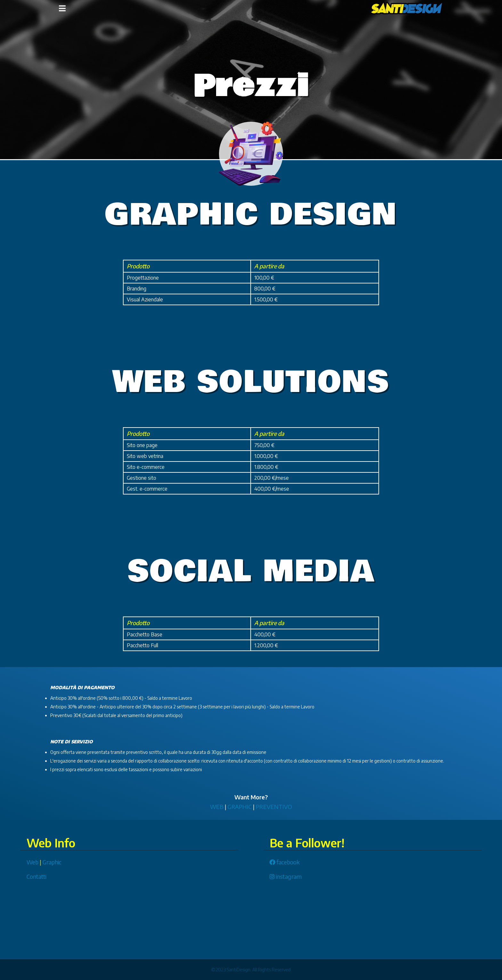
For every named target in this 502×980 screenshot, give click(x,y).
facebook (285, 862)
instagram (286, 876)
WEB (217, 807)
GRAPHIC (240, 807)
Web (32, 862)
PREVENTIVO (274, 807)
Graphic (52, 862)
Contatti (36, 876)
